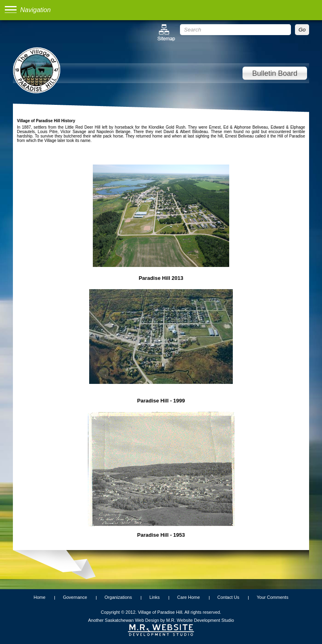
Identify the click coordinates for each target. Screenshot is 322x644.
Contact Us (228, 597)
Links (155, 597)
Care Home (188, 597)
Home (39, 597)
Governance (75, 597)
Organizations (118, 597)
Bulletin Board (275, 73)
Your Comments (272, 597)
